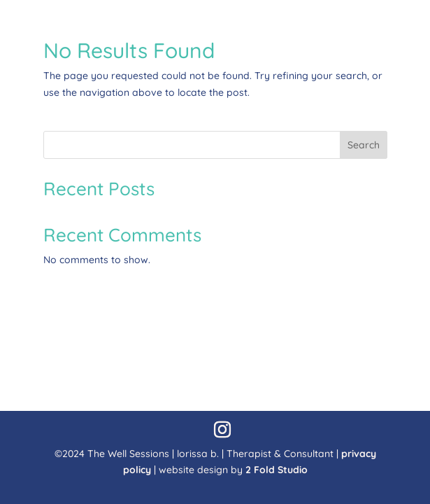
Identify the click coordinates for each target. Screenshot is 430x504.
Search (364, 145)
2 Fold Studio (277, 470)
